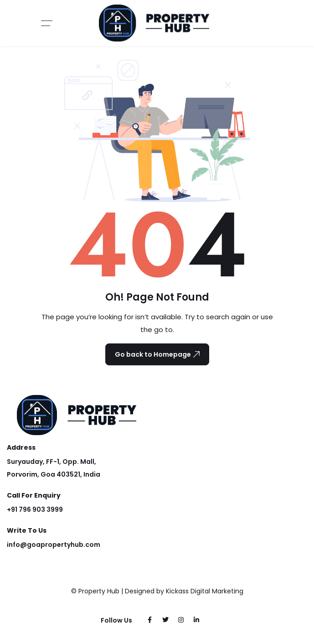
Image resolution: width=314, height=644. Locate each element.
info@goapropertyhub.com (54, 545)
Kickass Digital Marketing (205, 591)
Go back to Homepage (157, 354)
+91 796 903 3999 (35, 509)
